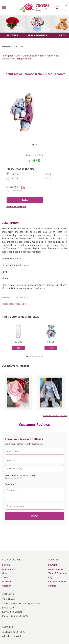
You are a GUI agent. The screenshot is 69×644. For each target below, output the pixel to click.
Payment (53, 565)
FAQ (50, 577)
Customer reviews (57, 582)
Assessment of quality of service (22, 475)
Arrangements (9, 569)
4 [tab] (36, 356)
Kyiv (22, 47)
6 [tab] (42, 356)
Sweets (6, 577)
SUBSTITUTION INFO (14, 304)
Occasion (7, 586)
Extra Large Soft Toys (34, 56)
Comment (10, 484)
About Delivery (56, 569)
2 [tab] (36, 145)
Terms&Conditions (57, 573)
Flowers (6, 565)
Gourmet (7, 582)
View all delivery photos (55, 415)
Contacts (52, 586)
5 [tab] (39, 356)
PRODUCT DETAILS (13, 297)
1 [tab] (33, 145)
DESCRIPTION (10, 223)
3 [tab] (33, 356)
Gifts (18, 56)
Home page (8, 56)
